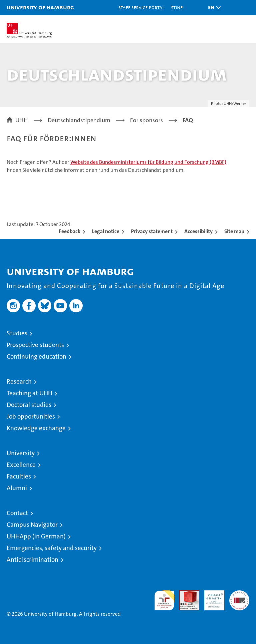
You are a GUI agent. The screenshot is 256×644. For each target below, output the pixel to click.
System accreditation (239, 597)
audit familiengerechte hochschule (164, 600)
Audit (186, 594)
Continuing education (36, 356)
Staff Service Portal (141, 7)
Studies (17, 333)
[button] (213, 7)
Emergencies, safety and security (52, 548)
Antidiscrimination (32, 560)
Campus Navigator (32, 525)
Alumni (17, 488)
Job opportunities (31, 416)
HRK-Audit (211, 597)
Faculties (19, 476)
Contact (17, 513)
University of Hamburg (40, 7)
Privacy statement (152, 231)
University (21, 453)
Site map (234, 231)
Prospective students (35, 345)
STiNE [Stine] (177, 7)
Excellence (21, 465)
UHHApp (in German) (36, 536)
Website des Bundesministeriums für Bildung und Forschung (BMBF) (148, 162)
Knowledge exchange (36, 428)
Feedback (69, 231)
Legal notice (106, 231)
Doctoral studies (29, 405)
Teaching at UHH (29, 393)
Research (19, 381)
